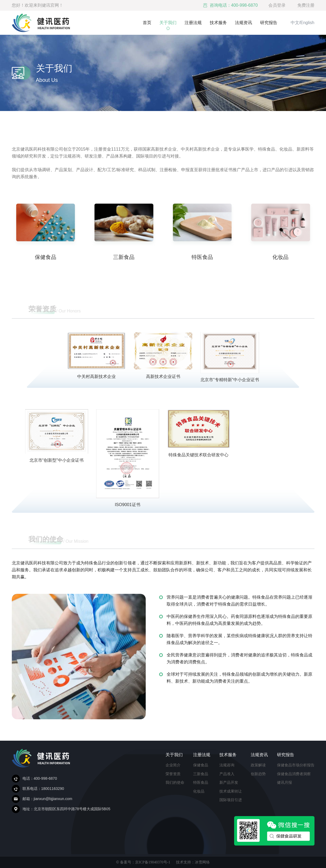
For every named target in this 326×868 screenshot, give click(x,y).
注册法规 (193, 23)
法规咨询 (227, 765)
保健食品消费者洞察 (294, 774)
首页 (147, 23)
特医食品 (201, 782)
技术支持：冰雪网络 (193, 862)
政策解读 (258, 765)
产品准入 (227, 774)
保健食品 (201, 765)
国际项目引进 (231, 800)
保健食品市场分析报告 (296, 765)
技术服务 (218, 23)
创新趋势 (258, 774)
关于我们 (168, 23)
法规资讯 (243, 23)
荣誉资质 (173, 774)
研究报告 (269, 23)
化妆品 (199, 791)
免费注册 (306, 5)
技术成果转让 (231, 791)
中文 (295, 23)
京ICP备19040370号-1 (153, 862)
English (307, 23)
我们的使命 (175, 782)
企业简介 (173, 765)
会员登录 (277, 5)
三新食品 (201, 774)
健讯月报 (284, 782)
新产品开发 (229, 782)
